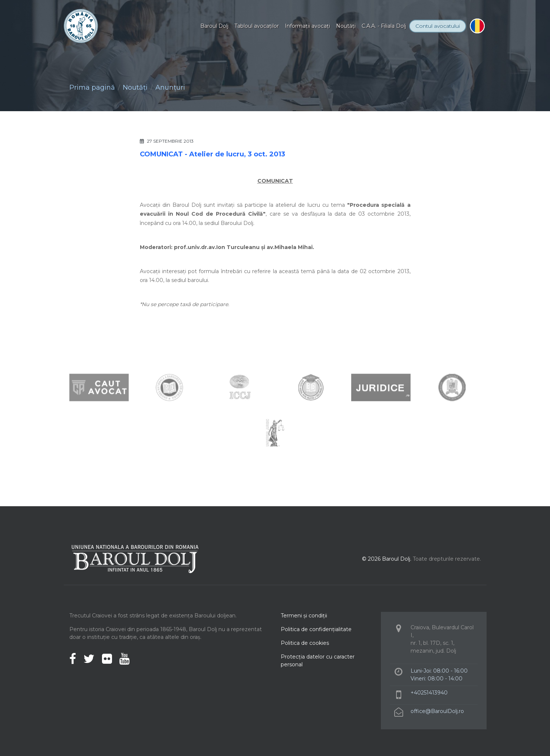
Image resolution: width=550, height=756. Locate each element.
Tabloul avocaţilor (257, 26)
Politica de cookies (305, 643)
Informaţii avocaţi (307, 26)
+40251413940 (429, 693)
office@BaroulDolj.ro (437, 711)
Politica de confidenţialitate (316, 629)
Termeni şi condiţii (304, 616)
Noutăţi (346, 26)
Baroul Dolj (214, 26)
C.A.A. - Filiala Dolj (384, 26)
